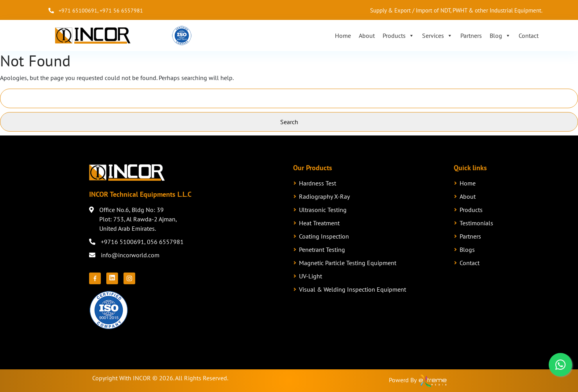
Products (398, 36)
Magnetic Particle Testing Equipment (348, 263)
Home (343, 36)
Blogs (467, 249)
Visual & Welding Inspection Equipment (353, 289)
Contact (529, 36)
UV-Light (310, 276)
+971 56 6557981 (121, 11)
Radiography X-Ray (324, 196)
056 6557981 (165, 242)
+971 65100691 (78, 11)
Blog (500, 36)
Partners (471, 36)
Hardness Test (318, 183)
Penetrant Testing (322, 249)
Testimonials (476, 223)
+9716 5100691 (123, 242)
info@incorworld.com (130, 255)
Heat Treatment (319, 223)
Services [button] (437, 36)
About (367, 36)
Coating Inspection (324, 236)
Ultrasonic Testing (323, 210)
